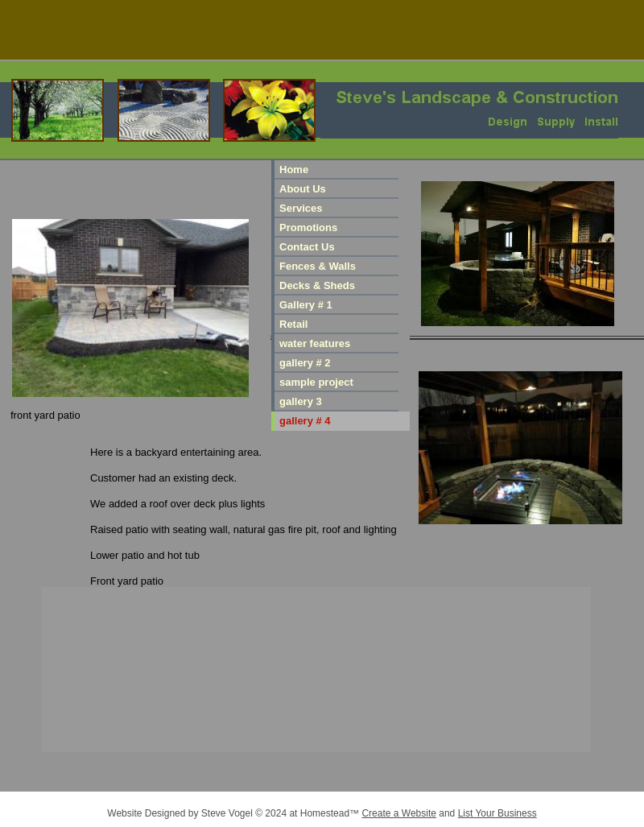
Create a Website (399, 813)
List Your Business (497, 813)
